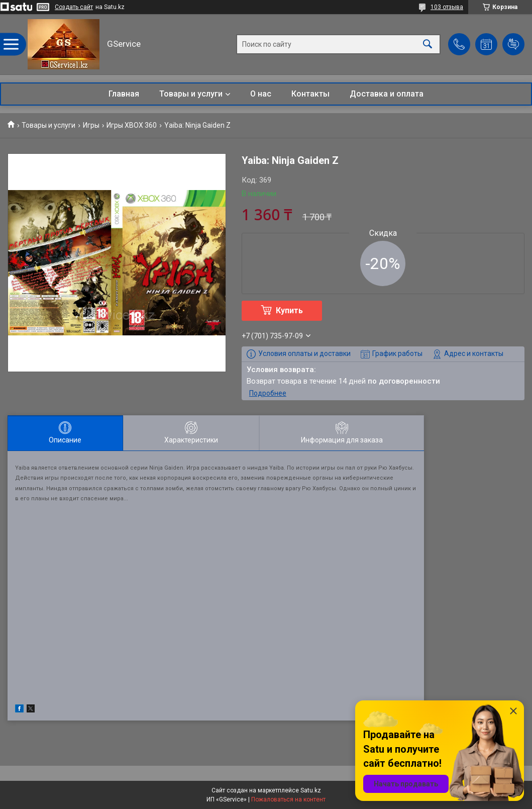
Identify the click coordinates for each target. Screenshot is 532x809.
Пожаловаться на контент (288, 799)
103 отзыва (447, 7)
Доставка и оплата (387, 94)
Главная (124, 94)
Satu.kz (311, 790)
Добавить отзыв (513, 44)
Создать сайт (74, 7)
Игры (91, 125)
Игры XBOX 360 (132, 125)
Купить (289, 310)
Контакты (310, 94)
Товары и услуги (191, 94)
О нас (261, 94)
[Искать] (428, 44)
